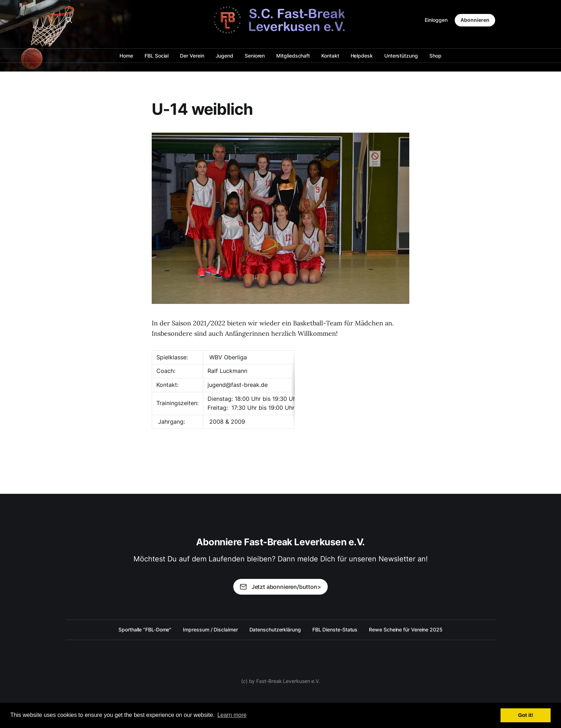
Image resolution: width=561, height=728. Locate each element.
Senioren (255, 56)
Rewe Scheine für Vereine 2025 (406, 629)
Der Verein (192, 56)
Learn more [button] (232, 715)
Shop (435, 56)
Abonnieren (475, 20)
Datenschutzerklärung (275, 629)
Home (126, 56)
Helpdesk (362, 56)
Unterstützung (401, 56)
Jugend (225, 56)
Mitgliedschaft (293, 56)
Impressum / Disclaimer (210, 629)
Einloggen (436, 20)
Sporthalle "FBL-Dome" (145, 629)
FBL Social (157, 56)
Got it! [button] (526, 715)
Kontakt (330, 56)
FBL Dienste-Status (335, 629)
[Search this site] (69, 20)
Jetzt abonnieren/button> (280, 587)
